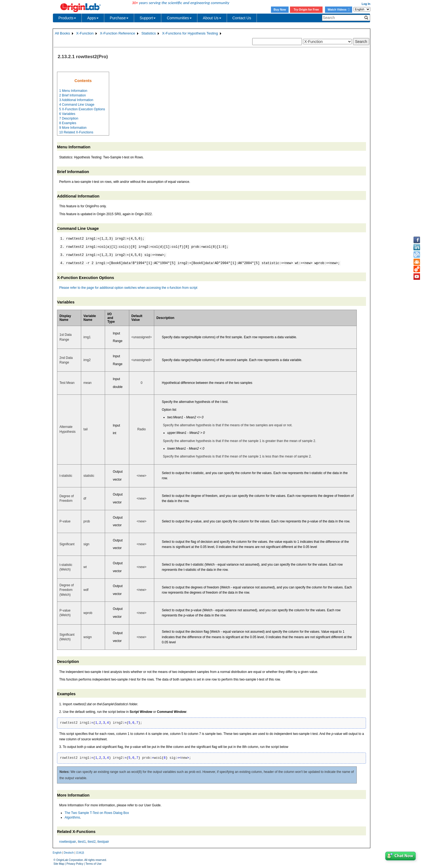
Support (148, 18)
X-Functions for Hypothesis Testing (190, 33)
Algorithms (72, 817)
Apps (93, 18)
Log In (366, 4)
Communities (179, 18)
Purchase (119, 18)
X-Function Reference (118, 33)
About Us (212, 18)
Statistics (149, 33)
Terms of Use (94, 864)
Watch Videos (339, 10)
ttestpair (103, 842)
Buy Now (280, 10)
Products (67, 18)
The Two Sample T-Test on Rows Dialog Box (97, 813)
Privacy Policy (75, 864)
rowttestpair (68, 842)
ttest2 (92, 842)
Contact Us (242, 18)
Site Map (59, 864)
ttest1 (82, 842)
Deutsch (69, 853)
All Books (62, 33)
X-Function (85, 33)
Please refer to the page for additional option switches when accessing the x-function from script (128, 288)
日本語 (80, 853)
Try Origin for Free (306, 10)
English (57, 853)
